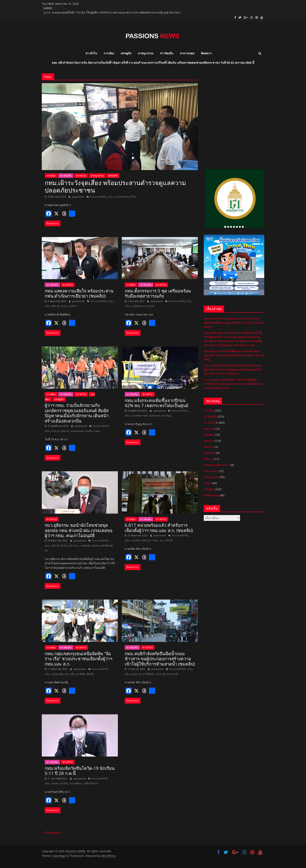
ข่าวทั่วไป (91, 53)
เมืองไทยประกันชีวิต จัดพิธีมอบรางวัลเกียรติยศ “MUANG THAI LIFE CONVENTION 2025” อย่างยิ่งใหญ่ (234, 355)
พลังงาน (209, 459)
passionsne (78, 197)
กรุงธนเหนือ (57, 674)
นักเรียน (64, 783)
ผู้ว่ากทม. (74, 546)
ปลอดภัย (137, 306)
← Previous (51, 832)
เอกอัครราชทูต (92, 431)
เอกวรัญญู (166, 416)
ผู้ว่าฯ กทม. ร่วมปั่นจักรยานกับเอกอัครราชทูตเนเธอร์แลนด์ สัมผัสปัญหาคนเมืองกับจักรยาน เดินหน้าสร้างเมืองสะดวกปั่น (77, 413)
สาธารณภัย (148, 306)
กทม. (110, 197)
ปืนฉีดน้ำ (150, 674)
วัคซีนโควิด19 (91, 783)
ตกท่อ (64, 306)
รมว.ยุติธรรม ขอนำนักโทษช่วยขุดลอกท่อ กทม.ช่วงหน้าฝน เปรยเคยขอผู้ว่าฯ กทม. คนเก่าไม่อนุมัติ (79, 530)
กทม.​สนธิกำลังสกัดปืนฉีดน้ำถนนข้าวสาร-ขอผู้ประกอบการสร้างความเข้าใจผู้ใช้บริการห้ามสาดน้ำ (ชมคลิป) (160, 659)
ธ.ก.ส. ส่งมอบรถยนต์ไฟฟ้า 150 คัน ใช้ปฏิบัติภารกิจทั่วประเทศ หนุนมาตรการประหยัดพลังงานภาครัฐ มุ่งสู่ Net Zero (112, 12)
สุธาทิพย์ (80, 674)
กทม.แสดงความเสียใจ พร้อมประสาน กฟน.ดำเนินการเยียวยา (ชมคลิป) (79, 293)
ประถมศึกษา (76, 783)
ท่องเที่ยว (209, 435)
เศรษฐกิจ (126, 53)
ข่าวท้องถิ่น (167, 53)
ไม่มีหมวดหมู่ (211, 495)
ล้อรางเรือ (70, 674)
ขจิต (144, 540)
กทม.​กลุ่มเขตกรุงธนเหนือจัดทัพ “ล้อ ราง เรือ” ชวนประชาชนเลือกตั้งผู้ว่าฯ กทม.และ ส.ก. (78, 659)
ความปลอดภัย (122, 197)
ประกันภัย (210, 453)
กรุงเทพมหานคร (140, 416)
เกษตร (208, 483)
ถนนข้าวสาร (137, 674)
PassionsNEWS (98, 197)
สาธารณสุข (187, 53)
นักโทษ (64, 546)
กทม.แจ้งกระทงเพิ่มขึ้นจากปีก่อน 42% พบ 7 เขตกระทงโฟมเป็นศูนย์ (157, 403)
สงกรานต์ (161, 674)
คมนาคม (209, 429)
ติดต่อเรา (206, 53)
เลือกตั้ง (169, 540)
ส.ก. (162, 540)
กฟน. (47, 306)
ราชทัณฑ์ (85, 546)
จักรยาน (55, 431)
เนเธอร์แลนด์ (77, 431)
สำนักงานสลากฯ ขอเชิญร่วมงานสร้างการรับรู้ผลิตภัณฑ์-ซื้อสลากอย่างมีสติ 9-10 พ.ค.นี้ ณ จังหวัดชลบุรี (234, 323)
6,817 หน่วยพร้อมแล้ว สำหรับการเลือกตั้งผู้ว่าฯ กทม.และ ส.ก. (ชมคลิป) (159, 528)
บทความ (209, 447)
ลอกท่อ (95, 546)
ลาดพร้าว (73, 306)
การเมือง (109, 53)
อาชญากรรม (146, 53)
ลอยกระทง (155, 416)
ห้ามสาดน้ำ (173, 674)
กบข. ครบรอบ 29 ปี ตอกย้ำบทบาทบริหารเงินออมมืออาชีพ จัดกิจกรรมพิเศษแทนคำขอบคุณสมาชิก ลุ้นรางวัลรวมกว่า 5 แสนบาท (233, 369)
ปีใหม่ (133, 197)
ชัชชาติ (55, 306)
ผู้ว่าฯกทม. (153, 540)
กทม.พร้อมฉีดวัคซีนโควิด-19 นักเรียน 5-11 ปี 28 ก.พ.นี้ (80, 771)
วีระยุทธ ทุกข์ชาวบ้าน (217, 465)
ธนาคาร (209, 441)
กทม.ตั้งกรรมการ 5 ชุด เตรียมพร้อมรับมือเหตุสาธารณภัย (158, 293)
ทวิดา (128, 306)
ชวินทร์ (55, 783)
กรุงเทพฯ (136, 540)
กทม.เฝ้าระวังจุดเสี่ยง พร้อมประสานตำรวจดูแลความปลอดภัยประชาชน (115, 186)
